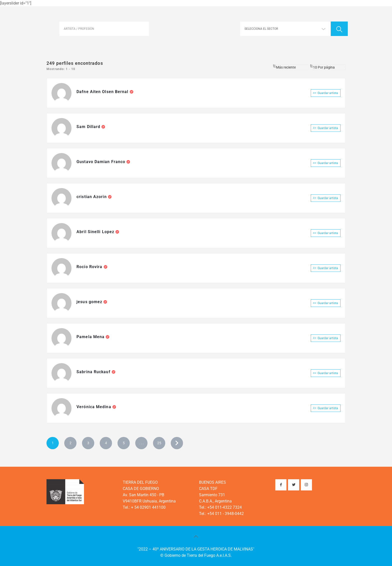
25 (159, 443)
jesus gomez (90, 302)
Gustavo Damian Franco (101, 162)
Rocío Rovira (90, 267)
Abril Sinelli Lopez (96, 232)
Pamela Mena (91, 337)
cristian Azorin (92, 197)
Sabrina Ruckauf (94, 372)
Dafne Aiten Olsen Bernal (103, 92)
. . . (141, 443)
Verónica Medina (94, 407)
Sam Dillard (89, 127)
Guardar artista (326, 93)
